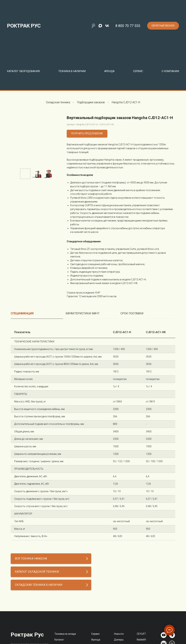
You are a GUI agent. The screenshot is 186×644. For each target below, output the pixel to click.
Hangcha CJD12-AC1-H (126, 102)
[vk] (107, 26)
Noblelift (141, 640)
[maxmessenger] (100, 26)
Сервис (95, 634)
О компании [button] (170, 71)
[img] (164, 635)
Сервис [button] (138, 71)
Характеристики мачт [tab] (82, 313)
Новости (119, 634)
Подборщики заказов (91, 102)
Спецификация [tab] (22, 313)
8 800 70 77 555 (128, 26)
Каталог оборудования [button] (23, 71)
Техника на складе (65, 634)
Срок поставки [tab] (132, 313)
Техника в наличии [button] (72, 71)
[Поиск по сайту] (93, 26)
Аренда (109, 71)
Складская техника (58, 102)
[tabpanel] (93, 433)
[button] (163, 26)
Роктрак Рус (27, 635)
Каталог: (59, 640)
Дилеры (119, 640)
